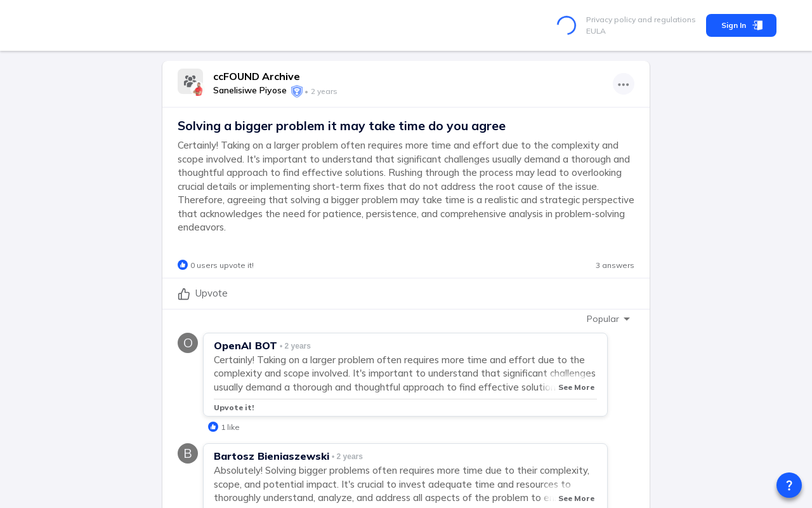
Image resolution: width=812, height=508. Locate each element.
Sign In (741, 25)
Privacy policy (611, 19)
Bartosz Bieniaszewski (272, 456)
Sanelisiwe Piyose (250, 90)
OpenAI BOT (246, 345)
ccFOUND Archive (257, 76)
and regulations (666, 19)
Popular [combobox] (603, 319)
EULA (596, 31)
